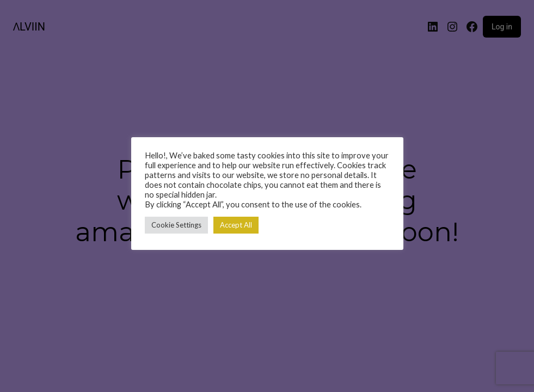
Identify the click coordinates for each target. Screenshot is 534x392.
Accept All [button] (236, 225)
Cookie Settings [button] (176, 225)
